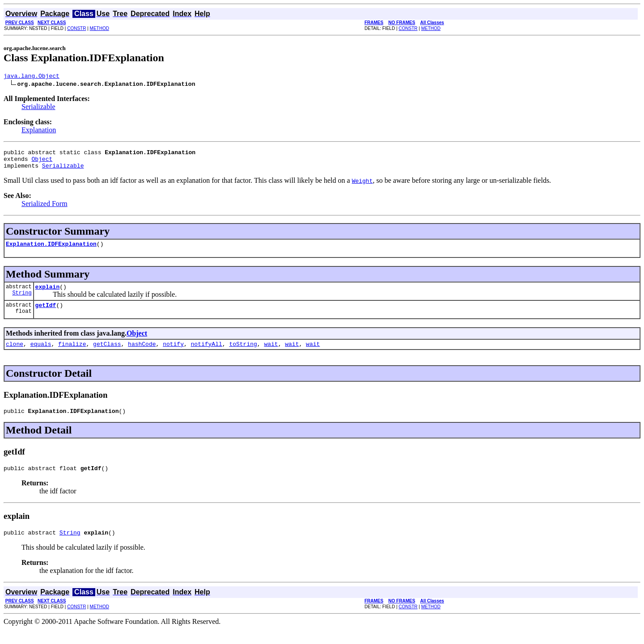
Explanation (39, 131)
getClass (107, 354)
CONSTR (76, 28)
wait (271, 354)
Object (42, 163)
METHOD (100, 28)
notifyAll (207, 354)
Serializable (38, 108)
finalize (72, 354)
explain (48, 295)
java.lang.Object (32, 77)
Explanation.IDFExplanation (51, 250)
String (22, 302)
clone (15, 354)
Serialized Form (44, 209)
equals (41, 354)
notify (173, 354)
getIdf (46, 314)
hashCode (142, 354)
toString (243, 354)
